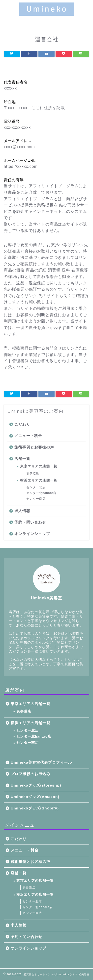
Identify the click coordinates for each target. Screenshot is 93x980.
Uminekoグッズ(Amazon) (35, 797)
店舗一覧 (22, 459)
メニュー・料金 (28, 436)
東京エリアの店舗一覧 (39, 466)
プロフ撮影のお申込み (31, 774)
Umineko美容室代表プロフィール (41, 762)
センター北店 (36, 487)
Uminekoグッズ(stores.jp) (36, 785)
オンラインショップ (32, 534)
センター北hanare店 (41, 493)
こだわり (22, 424)
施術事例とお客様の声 (34, 447)
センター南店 (36, 499)
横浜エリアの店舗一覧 (39, 480)
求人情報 (22, 511)
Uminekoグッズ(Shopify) (35, 808)
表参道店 (33, 473)
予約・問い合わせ (30, 522)
